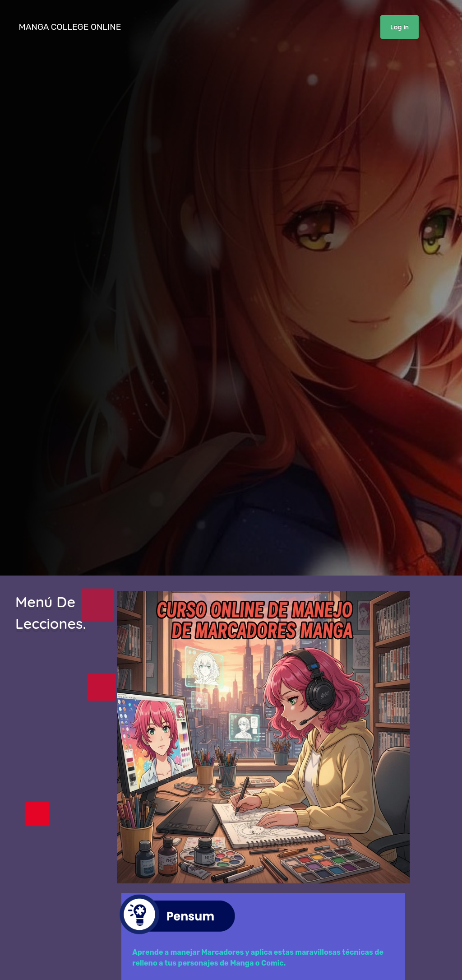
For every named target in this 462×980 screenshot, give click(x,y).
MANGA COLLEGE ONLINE (71, 27)
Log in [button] (400, 27)
